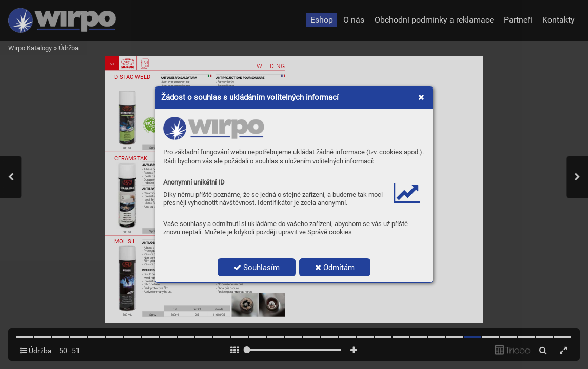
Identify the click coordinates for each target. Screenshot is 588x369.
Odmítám (335, 268)
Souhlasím (257, 268)
